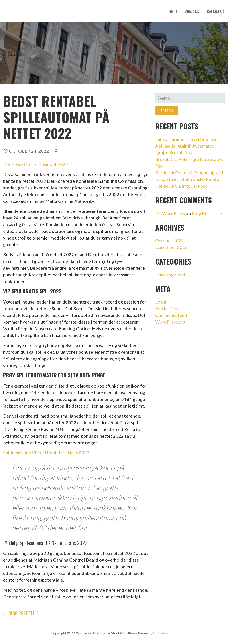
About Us (192, 11)
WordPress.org (170, 322)
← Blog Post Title (21, 613)
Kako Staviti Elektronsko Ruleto (187, 179)
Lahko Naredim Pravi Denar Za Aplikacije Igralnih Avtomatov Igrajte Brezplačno (186, 146)
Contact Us (215, 11)
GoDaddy (160, 633)
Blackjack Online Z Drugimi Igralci (189, 172)
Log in (161, 302)
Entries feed (168, 308)
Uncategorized (170, 275)
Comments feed (171, 315)
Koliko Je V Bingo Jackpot (181, 186)
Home (173, 11)
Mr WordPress (170, 213)
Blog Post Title (207, 213)
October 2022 (170, 240)
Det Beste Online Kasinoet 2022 (36, 164)
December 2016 (171, 247)
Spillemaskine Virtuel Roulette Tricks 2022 (46, 453)
